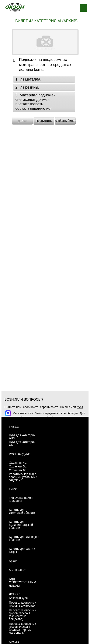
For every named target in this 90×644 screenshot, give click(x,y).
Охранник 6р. (18, 470)
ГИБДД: (14, 427)
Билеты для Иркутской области (22, 511)
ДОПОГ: (15, 594)
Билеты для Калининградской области (21, 525)
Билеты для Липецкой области (24, 538)
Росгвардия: (19, 454)
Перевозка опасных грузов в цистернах (22, 604)
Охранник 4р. (18, 463)
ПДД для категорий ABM (22, 437)
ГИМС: (13, 489)
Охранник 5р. (18, 466)
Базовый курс (18, 598)
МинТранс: (18, 570)
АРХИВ (14, 642)
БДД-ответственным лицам (22, 582)
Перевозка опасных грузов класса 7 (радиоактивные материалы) (22, 628)
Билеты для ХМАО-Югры (22, 550)
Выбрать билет (65, 121)
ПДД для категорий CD (22, 443)
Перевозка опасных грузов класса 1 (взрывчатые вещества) (22, 615)
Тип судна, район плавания (21, 499)
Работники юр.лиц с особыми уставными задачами (23, 477)
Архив (13, 561)
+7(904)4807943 (54, 418)
